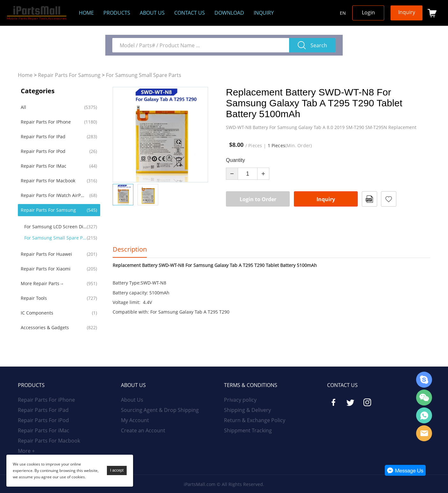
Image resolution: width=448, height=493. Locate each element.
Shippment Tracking (248, 430)
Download (229, 13)
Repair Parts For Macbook (48, 181)
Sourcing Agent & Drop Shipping (160, 410)
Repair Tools (34, 298)
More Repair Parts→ (42, 283)
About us (152, 13)
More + (26, 451)
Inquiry (264, 13)
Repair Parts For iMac (44, 166)
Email (424, 433)
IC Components (37, 313)
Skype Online (424, 380)
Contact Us (190, 13)
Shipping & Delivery (247, 410)
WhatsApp (424, 415)
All (23, 107)
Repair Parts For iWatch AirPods (52, 195)
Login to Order (258, 199)
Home (86, 13)
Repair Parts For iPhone (46, 122)
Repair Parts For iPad (43, 137)
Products (117, 13)
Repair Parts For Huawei (46, 254)
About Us (132, 400)
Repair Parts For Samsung (69, 75)
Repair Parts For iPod (43, 151)
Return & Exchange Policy (255, 420)
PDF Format (370, 199)
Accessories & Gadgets (45, 327)
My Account (135, 420)
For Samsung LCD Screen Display (56, 227)
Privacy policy (240, 400)
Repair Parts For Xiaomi (46, 269)
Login (368, 12)
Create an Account (143, 430)
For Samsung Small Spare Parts (144, 75)
